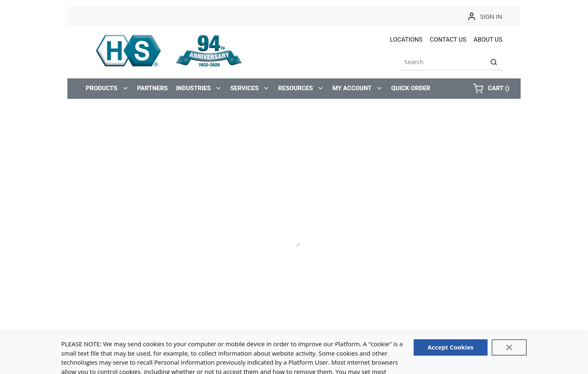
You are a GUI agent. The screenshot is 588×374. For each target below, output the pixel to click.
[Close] (509, 347)
